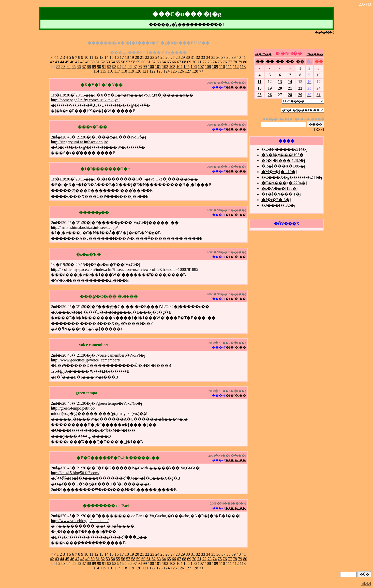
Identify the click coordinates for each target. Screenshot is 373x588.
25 (162, 57)
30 (188, 57)
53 (108, 62)
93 (114, 67)
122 (152, 71)
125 (174, 71)
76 (225, 62)
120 (138, 71)
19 (132, 57)
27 (173, 57)
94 (119, 67)
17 (122, 57)
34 (208, 57)
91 (104, 67)
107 (201, 67)
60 (143, 62)
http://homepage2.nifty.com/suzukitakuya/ (85, 100)
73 (210, 62)
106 (193, 67)
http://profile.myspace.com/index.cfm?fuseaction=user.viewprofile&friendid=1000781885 (124, 269)
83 (63, 67)
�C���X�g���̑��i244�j (292, 177)
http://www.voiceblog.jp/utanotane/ (80, 521)
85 (73, 67)
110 (222, 67)
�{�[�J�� (236, 87)
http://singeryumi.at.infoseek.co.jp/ (79, 142)
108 (208, 67)
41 (244, 57)
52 (103, 62)
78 (235, 62)
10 (86, 57)
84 (68, 67)
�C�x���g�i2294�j (284, 183)
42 (52, 62)
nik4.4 (366, 584)
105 (186, 67)
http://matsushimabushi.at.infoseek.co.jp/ (84, 227)
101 (158, 67)
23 (152, 57)
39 (234, 57)
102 (165, 67)
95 (124, 67)
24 (157, 57)
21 (142, 57)
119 (131, 71)
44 (62, 62)
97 (135, 67)
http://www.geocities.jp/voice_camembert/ (85, 360)
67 (179, 62)
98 (140, 67)
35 (213, 57)
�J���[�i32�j (278, 205)
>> (201, 71)
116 (110, 71)
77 (230, 62)
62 (154, 62)
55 (118, 62)
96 (129, 67)
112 (236, 67)
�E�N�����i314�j (285, 149)
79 (240, 62)
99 (145, 67)
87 (84, 67)
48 (82, 62)
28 (178, 57)
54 (113, 62)
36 (218, 57)
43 (57, 62)
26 (168, 57)
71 (199, 62)
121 (145, 71)
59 (138, 62)
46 (72, 62)
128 (195, 71)
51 (98, 62)
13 (101, 57)
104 (179, 67)
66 (174, 62)
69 (189, 62)
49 (87, 62)
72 (204, 62)
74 (215, 62)
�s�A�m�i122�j (280, 188)
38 (229, 57)
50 (93, 62)
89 (94, 67)
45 (67, 62)
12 (96, 57)
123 (159, 71)
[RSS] (319, 129)
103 (172, 67)
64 (164, 62)
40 (239, 57)
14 (107, 57)
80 (245, 62)
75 (220, 62)
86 (79, 67)
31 (193, 57)
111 (229, 67)
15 (112, 57)
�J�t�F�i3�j (276, 200)
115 (103, 71)
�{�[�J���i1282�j (283, 160)
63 (159, 62)
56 (123, 62)
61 (148, 62)
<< (53, 57)
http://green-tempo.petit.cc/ (73, 408)
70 (194, 62)
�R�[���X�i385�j (283, 166)
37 (223, 57)
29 (183, 57)
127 (188, 71)
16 (117, 57)
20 (137, 57)
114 (96, 71)
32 (198, 57)
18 (127, 57)
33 (203, 57)
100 (151, 67)
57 (128, 62)
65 (169, 62)
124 (167, 71)
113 (243, 67)
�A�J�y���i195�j (283, 155)
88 (89, 67)
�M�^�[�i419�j (279, 172)
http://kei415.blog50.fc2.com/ (75, 473)
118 (124, 71)
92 (109, 67)
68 (184, 62)
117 (117, 71)
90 (99, 67)
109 (215, 67)
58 (133, 62)
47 (77, 62)
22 (147, 57)
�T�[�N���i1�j (281, 194)
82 (58, 67)
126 (181, 71)
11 (91, 57)
